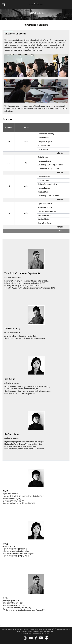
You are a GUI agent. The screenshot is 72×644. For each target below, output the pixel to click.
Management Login (61, 629)
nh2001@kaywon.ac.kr (12, 333)
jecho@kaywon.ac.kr (12, 383)
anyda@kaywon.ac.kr (12, 438)
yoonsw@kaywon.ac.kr (13, 277)
